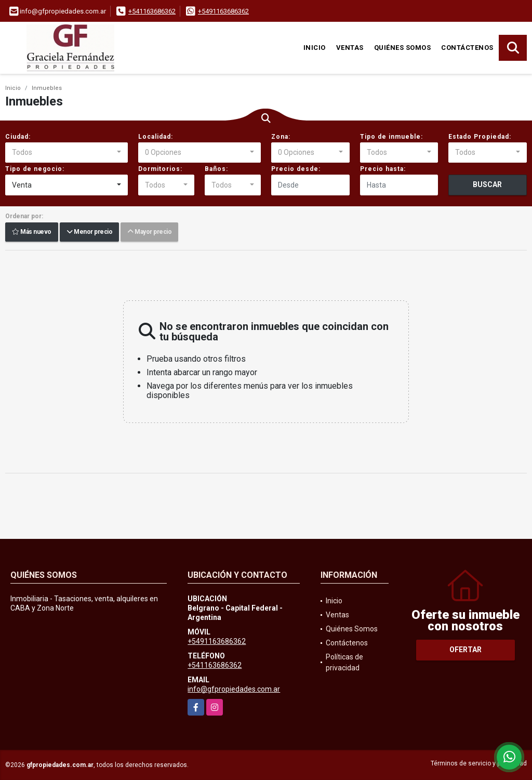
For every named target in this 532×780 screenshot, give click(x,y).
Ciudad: (18, 137)
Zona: (281, 137)
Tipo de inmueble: (391, 137)
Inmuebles (47, 88)
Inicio (315, 48)
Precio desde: (296, 169)
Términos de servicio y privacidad (479, 763)
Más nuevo (32, 232)
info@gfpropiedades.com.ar (234, 689)
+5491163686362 (223, 11)
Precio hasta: (383, 169)
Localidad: (156, 137)
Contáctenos (467, 48)
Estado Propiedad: (480, 137)
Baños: (216, 169)
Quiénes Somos (403, 48)
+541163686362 (152, 11)
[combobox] (66, 153)
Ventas (350, 48)
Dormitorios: (160, 169)
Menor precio (89, 232)
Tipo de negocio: (35, 169)
